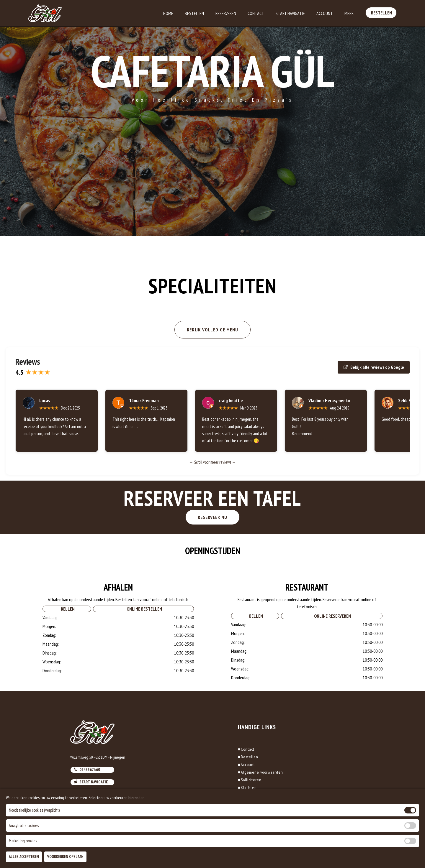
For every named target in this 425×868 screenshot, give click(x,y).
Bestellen (194, 13)
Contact (256, 13)
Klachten (247, 788)
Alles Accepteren (24, 857)
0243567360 (87, 770)
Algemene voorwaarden (260, 772)
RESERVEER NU (259, 517)
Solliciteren (250, 780)
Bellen (67, 632)
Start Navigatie (290, 13)
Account (325, 13)
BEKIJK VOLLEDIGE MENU (212, 330)
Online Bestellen (143, 632)
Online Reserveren (332, 639)
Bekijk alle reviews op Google (374, 367)
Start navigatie (91, 782)
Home (168, 13)
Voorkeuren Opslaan (65, 857)
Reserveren (226, 13)
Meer (349, 13)
